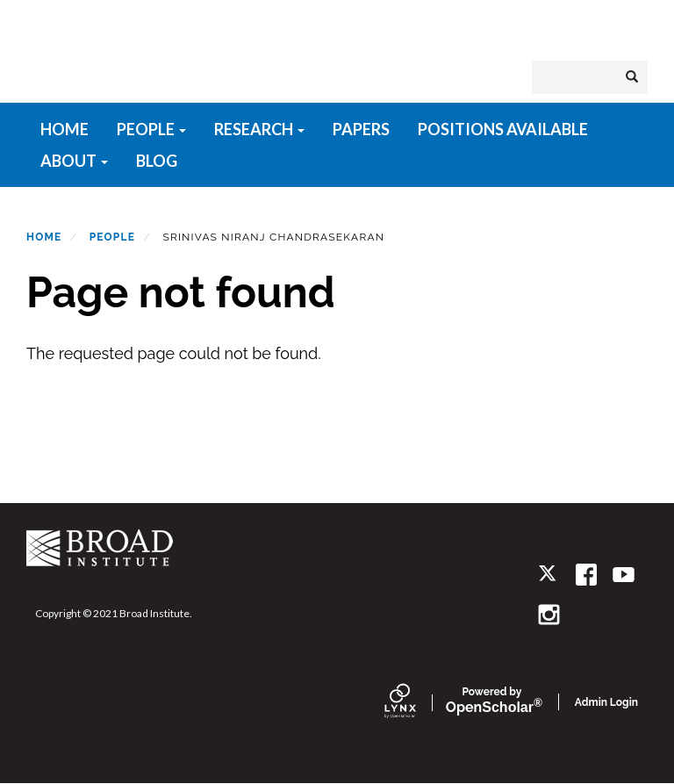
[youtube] (624, 575)
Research (259, 129)
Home (44, 237)
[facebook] (587, 575)
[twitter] (549, 575)
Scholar (492, 701)
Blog (157, 161)
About (74, 161)
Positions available (503, 129)
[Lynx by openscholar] (415, 702)
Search (637, 77)
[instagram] (549, 614)
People (151, 129)
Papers (361, 129)
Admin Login (606, 702)
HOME (65, 129)
